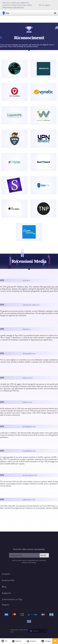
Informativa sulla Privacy (13, 7)
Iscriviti (43, 555)
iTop (29, 540)
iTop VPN (6, 13)
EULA (12, 632)
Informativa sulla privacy (19, 630)
